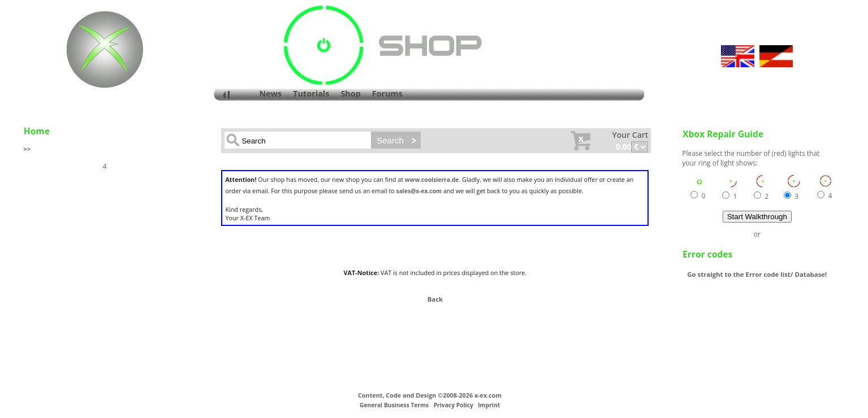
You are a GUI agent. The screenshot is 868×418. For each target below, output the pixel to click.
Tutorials (311, 93)
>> (27, 149)
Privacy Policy (454, 405)
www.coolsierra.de (432, 180)
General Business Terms (394, 405)
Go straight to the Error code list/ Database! (757, 274)
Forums (387, 93)
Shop (350, 93)
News (271, 93)
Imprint (489, 405)
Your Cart (630, 135)
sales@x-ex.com (419, 191)
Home (37, 131)
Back (435, 299)
